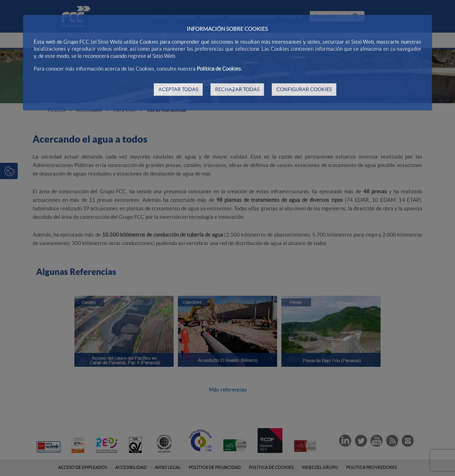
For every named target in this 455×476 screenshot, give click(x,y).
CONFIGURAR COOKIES (304, 89)
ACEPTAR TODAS (178, 89)
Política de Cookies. (219, 69)
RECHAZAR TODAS (237, 89)
